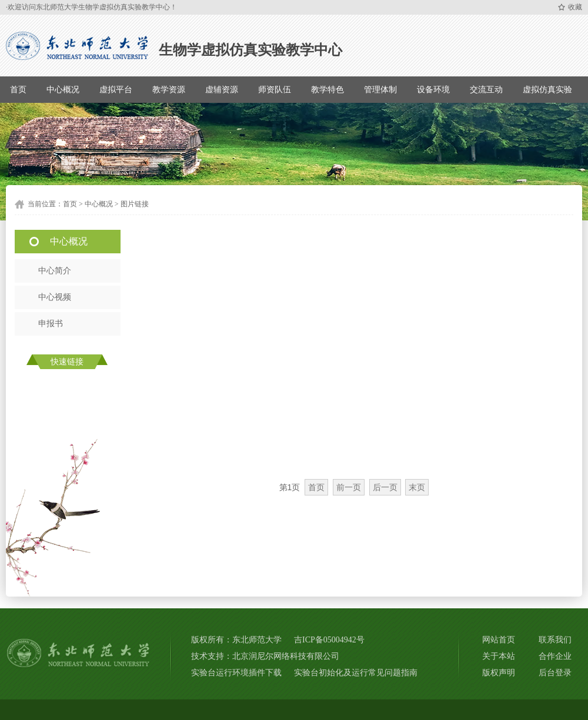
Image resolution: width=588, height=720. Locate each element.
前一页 (349, 487)
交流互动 (486, 90)
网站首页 (499, 640)
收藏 (575, 7)
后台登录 (555, 673)
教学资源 (169, 90)
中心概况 (63, 90)
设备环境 (433, 90)
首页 (18, 90)
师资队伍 (275, 90)
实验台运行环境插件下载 (236, 673)
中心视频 (55, 297)
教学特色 (328, 90)
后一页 (385, 487)
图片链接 (135, 204)
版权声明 (499, 673)
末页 (417, 487)
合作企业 (555, 656)
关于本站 (499, 656)
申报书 (51, 324)
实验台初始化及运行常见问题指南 (356, 673)
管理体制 (380, 90)
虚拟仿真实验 (547, 90)
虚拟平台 (116, 90)
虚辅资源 (222, 90)
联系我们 (555, 640)
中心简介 (55, 271)
